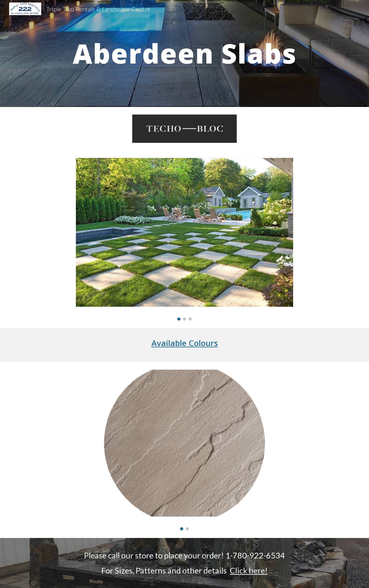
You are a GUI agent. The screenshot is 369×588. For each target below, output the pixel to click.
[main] (184, 53)
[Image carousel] (184, 239)
